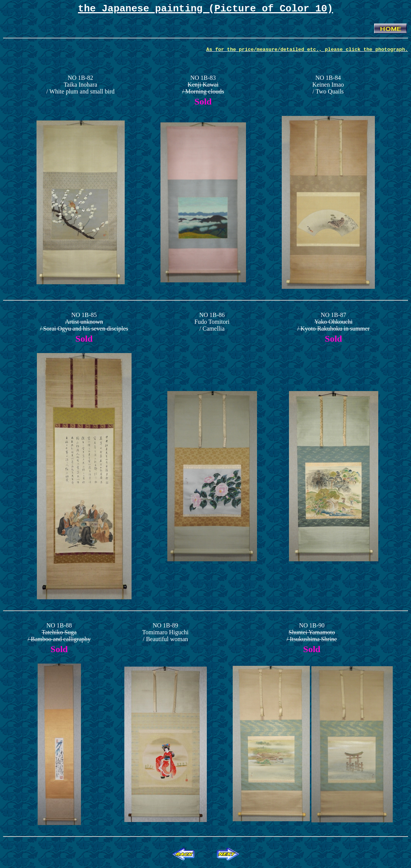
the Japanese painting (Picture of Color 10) (205, 10)
